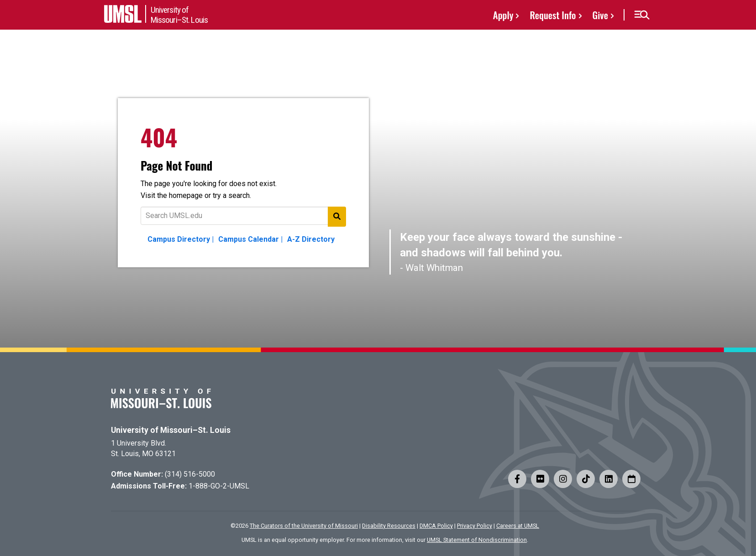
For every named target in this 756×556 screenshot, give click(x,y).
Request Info (553, 15)
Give (600, 15)
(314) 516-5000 (190, 474)
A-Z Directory (311, 239)
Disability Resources (389, 526)
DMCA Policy (436, 526)
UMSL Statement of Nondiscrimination (477, 540)
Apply (503, 15)
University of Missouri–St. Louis (171, 430)
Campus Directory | (181, 239)
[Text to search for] (243, 216)
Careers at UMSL (518, 526)
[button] (642, 15)
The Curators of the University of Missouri (304, 526)
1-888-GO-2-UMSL (219, 486)
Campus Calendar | (250, 239)
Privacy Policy (475, 526)
